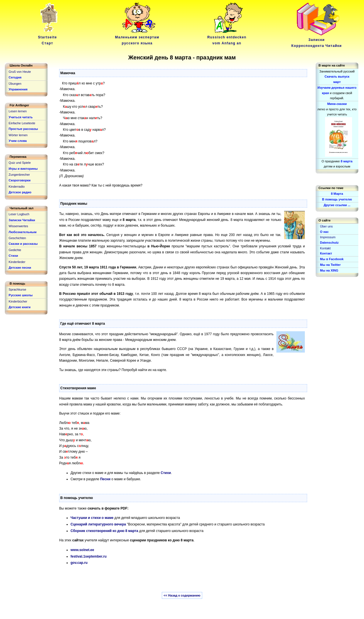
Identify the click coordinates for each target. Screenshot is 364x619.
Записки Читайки (22, 220)
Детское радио (20, 192)
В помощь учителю (337, 199)
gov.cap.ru (79, 563)
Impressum (328, 237)
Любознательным (22, 232)
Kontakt (325, 248)
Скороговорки (19, 180)
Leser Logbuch (19, 214)
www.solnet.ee (82, 550)
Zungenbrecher (19, 175)
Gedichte (15, 250)
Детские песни (20, 268)
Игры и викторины (23, 169)
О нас (324, 232)
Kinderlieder (17, 262)
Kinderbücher (18, 301)
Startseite (48, 37)
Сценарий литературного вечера (98, 524)
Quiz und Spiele (20, 163)
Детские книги (19, 307)
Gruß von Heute (20, 72)
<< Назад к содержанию (182, 595)
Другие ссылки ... (337, 205)
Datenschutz (329, 243)
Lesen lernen (18, 111)
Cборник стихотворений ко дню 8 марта (104, 531)
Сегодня (15, 77)
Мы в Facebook (332, 259)
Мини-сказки (337, 104)
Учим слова (18, 141)
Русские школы (20, 295)
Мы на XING (329, 270)
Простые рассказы (23, 129)
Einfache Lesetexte (22, 123)
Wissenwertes (18, 226)
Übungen (15, 84)
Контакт (326, 253)
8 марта (347, 161)
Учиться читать (21, 117)
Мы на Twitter (330, 265)
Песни (105, 479)
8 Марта (337, 194)
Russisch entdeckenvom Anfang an (227, 37)
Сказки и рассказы (23, 244)
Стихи (166, 473)
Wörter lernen (18, 135)
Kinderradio (16, 187)
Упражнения (18, 89)
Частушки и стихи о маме (92, 518)
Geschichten (17, 238)
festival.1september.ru (89, 556)
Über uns (326, 226)
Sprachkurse (17, 289)
